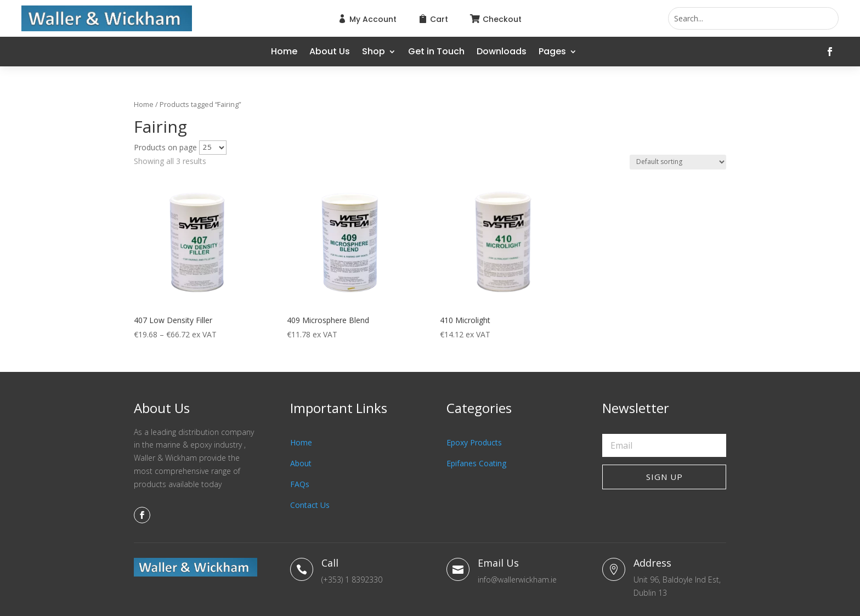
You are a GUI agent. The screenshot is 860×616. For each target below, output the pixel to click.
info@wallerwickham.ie (517, 580)
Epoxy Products (474, 442)
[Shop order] (678, 162)
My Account (373, 19)
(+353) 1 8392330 (352, 580)
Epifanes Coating (476, 463)
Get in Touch (436, 53)
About (301, 463)
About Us (330, 53)
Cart (439, 19)
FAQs (300, 484)
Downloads (502, 53)
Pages (552, 53)
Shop (374, 53)
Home (284, 53)
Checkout (502, 19)
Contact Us (310, 505)
